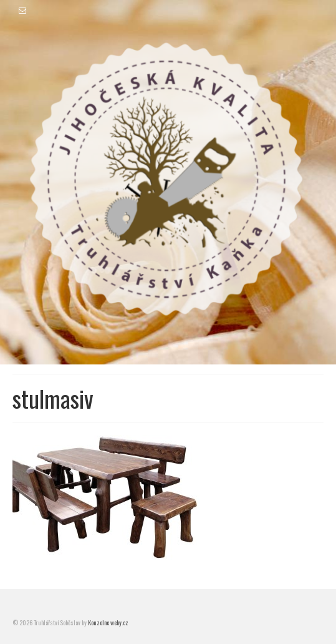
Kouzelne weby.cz (108, 622)
